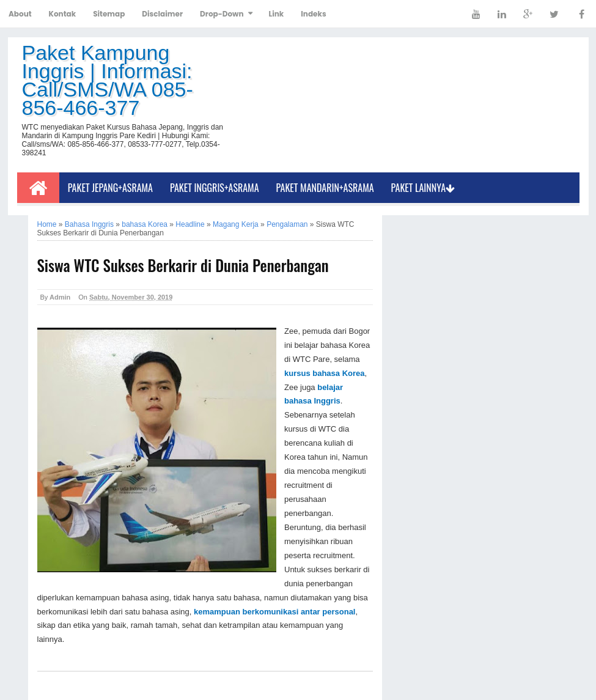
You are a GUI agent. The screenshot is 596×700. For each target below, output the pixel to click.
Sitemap (109, 14)
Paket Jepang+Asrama (110, 188)
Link (277, 14)
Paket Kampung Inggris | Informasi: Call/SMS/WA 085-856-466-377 (108, 80)
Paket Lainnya (423, 188)
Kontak (63, 14)
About (20, 14)
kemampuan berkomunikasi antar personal (274, 612)
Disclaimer (162, 14)
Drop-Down (222, 14)
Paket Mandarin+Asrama (325, 188)
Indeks (313, 14)
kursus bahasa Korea (325, 373)
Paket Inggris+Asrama (215, 188)
